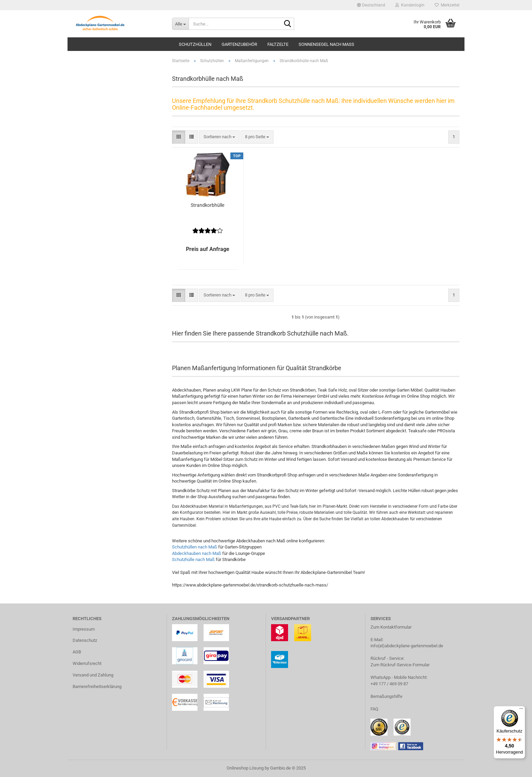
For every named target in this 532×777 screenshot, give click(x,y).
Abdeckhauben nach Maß (197, 553)
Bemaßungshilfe (386, 696)
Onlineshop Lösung (245, 768)
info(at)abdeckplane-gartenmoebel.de (407, 646)
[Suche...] (180, 24)
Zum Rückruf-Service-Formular (400, 665)
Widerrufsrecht (87, 663)
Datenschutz (85, 640)
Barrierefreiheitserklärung (97, 686)
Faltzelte (278, 44)
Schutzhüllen (195, 44)
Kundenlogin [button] (410, 5)
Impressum (84, 629)
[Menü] (521, 710)
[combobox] (219, 137)
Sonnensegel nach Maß (326, 44)
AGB (77, 652)
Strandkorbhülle (207, 205)
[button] (371, 5)
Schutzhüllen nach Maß (195, 547)
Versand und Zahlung (93, 675)
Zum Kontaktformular (391, 627)
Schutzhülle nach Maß (193, 559)
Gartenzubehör (239, 44)
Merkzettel (447, 5)
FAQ (374, 709)
